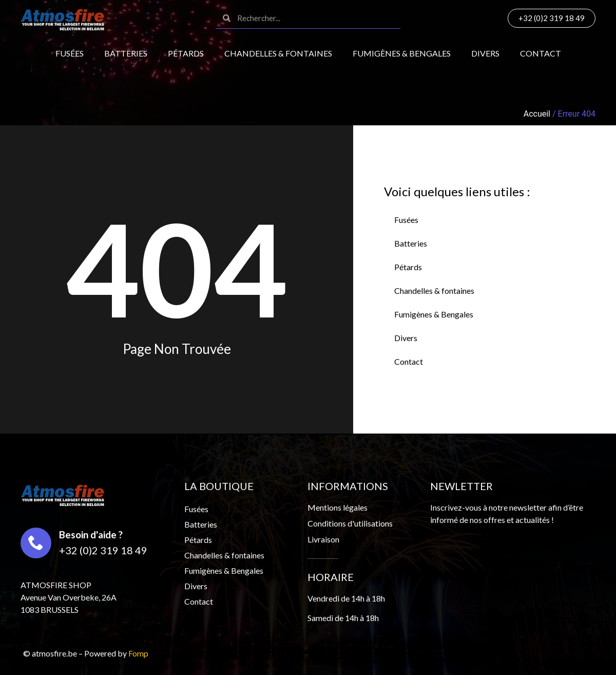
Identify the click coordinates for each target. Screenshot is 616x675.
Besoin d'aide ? (91, 535)
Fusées (70, 53)
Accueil (537, 114)
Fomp (138, 653)
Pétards (186, 53)
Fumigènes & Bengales (402, 53)
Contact (541, 53)
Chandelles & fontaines (278, 53)
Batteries (126, 53)
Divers (485, 53)
